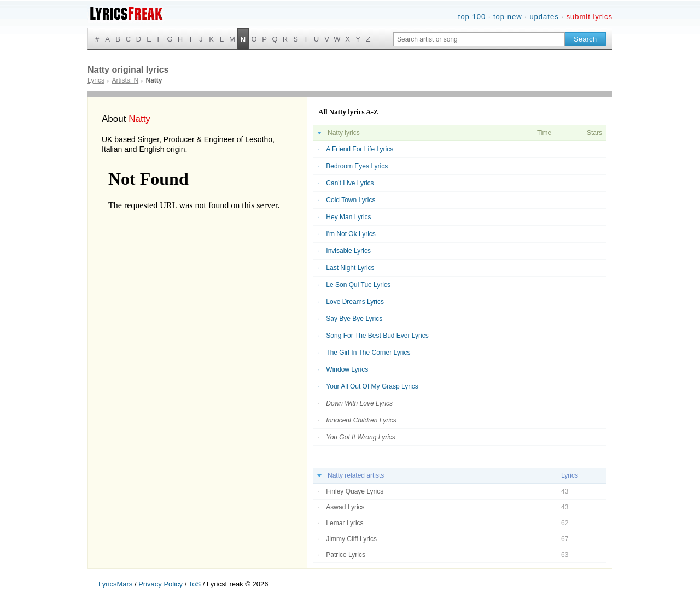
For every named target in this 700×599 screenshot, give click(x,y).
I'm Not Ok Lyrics (351, 234)
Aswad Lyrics (345, 507)
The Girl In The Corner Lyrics (368, 353)
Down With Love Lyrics (359, 403)
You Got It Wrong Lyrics (361, 437)
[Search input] (479, 39)
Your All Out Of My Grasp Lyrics (372, 386)
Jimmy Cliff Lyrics (351, 539)
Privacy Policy (161, 584)
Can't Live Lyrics (350, 183)
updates (544, 17)
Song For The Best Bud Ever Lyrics (377, 336)
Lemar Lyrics (345, 523)
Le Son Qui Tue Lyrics (358, 285)
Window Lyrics (347, 369)
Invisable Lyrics (348, 251)
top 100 (472, 17)
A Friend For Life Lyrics (360, 149)
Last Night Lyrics (350, 268)
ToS (195, 584)
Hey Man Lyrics (348, 217)
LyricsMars (115, 584)
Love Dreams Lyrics (355, 302)
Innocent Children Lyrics (361, 420)
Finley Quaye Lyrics (355, 491)
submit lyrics (589, 17)
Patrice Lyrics (346, 555)
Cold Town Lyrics (351, 200)
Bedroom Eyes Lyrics (357, 166)
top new (508, 17)
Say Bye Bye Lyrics (354, 319)
